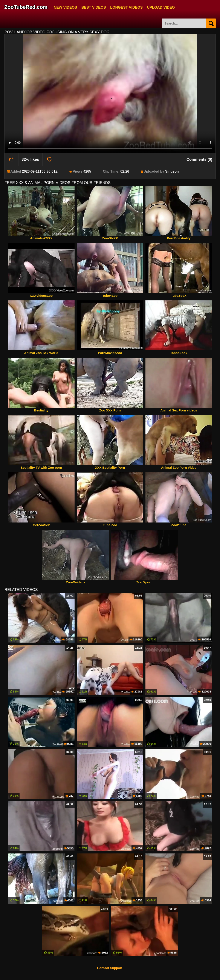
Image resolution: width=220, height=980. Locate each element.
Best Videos (94, 7)
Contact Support (110, 968)
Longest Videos (126, 7)
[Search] (211, 23)
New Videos (65, 7)
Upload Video (161, 7)
